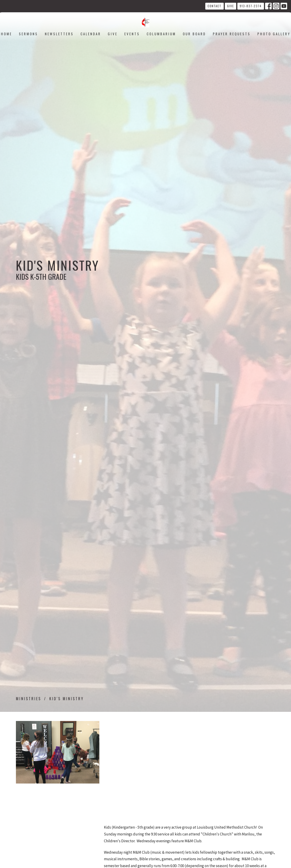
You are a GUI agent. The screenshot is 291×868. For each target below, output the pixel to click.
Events (132, 34)
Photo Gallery (274, 34)
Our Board (194, 34)
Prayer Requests (232, 34)
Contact (214, 6)
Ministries (29, 699)
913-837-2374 (251, 6)
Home (6, 34)
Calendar (91, 34)
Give (231, 6)
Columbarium (161, 34)
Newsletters (59, 34)
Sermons (28, 34)
